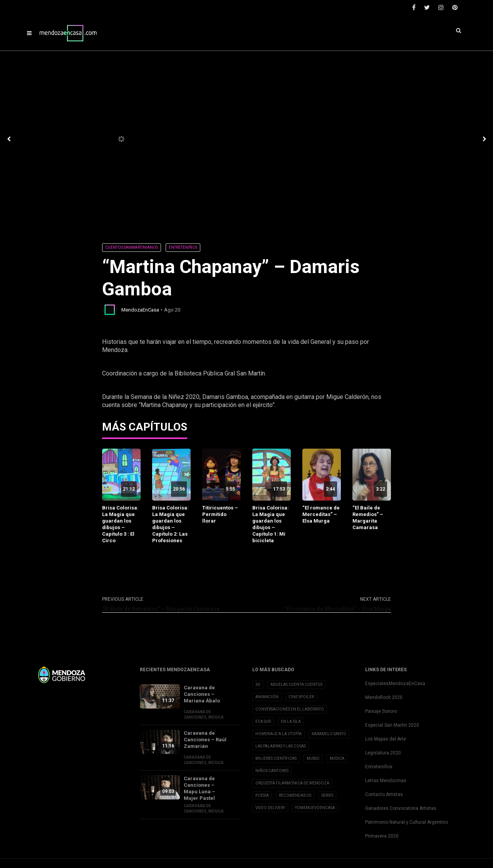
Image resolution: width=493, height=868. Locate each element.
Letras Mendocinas (386, 781)
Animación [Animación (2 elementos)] (267, 697)
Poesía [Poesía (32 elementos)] (262, 795)
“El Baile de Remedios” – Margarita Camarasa (368, 518)
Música (216, 717)
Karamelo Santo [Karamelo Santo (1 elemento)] (329, 734)
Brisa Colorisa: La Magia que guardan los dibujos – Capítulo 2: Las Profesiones (170, 524)
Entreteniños (183, 247)
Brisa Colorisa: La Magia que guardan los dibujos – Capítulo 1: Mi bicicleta (271, 524)
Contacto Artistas (384, 794)
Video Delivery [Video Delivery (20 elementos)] (270, 808)
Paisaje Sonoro (381, 711)
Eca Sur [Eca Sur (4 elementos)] (263, 721)
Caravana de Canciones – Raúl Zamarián (205, 740)
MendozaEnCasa (140, 310)
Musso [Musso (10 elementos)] (313, 758)
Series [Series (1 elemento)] (327, 795)
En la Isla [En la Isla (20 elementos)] (291, 721)
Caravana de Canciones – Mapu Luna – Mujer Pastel (200, 788)
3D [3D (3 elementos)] (258, 685)
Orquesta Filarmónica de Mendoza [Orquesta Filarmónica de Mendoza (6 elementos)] (292, 783)
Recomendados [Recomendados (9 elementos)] (295, 795)
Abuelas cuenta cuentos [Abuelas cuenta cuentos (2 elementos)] (296, 685)
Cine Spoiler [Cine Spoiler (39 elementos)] (301, 697)
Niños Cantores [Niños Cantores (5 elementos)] (272, 771)
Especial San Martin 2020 (392, 725)
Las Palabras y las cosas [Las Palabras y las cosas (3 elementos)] (281, 746)
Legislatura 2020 (383, 753)
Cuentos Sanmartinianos (132, 247)
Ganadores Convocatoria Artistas (401, 808)
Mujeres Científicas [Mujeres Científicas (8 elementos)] (276, 758)
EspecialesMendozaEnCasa (395, 684)
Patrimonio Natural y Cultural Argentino (407, 822)
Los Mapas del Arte (386, 739)
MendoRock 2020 (384, 697)
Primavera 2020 (382, 836)
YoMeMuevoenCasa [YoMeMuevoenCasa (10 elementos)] (315, 808)
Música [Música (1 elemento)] (337, 758)
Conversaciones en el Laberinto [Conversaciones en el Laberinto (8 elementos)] (290, 709)
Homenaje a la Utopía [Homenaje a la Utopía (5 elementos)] (278, 734)
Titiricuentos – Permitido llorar (220, 514)
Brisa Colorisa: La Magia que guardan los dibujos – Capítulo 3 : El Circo (120, 524)
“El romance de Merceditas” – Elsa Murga (321, 514)
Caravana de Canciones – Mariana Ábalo (202, 694)
